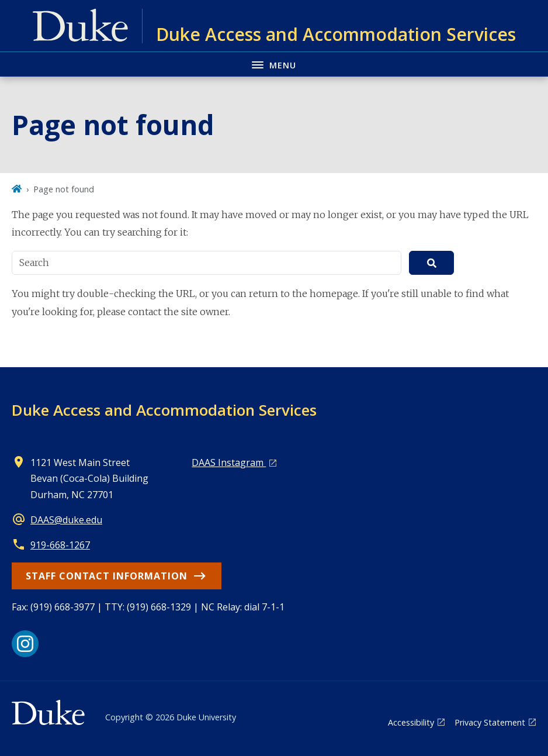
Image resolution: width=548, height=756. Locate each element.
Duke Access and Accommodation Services (164, 410)
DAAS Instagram (229, 462)
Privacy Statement (490, 722)
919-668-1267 (60, 545)
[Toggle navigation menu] (274, 64)
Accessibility (411, 722)
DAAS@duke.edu (66, 520)
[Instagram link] (25, 644)
